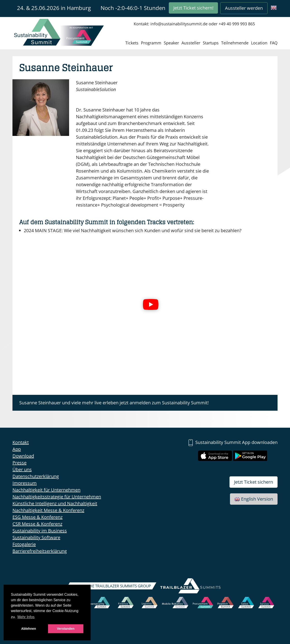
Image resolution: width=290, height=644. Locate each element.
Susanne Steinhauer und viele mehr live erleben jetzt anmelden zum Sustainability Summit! (114, 403)
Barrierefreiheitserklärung (40, 551)
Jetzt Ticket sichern (254, 482)
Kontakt (21, 442)
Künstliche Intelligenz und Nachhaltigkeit (55, 503)
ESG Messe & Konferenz (37, 517)
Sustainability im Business (40, 531)
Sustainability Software (36, 537)
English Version (254, 499)
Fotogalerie (24, 544)
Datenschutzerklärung (36, 476)
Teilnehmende (235, 43)
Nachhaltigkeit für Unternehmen (46, 490)
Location (259, 43)
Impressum (25, 483)
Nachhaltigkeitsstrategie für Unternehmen (57, 497)
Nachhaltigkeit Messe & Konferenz (48, 510)
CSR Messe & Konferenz (37, 524)
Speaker (171, 43)
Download (23, 456)
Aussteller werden (244, 8)
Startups (211, 43)
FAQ (274, 43)
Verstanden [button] (66, 629)
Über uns (22, 469)
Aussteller (191, 43)
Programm (151, 43)
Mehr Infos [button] (26, 617)
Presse (19, 463)
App (17, 449)
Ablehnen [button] (29, 629)
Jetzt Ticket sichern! (193, 8)
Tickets (132, 43)
